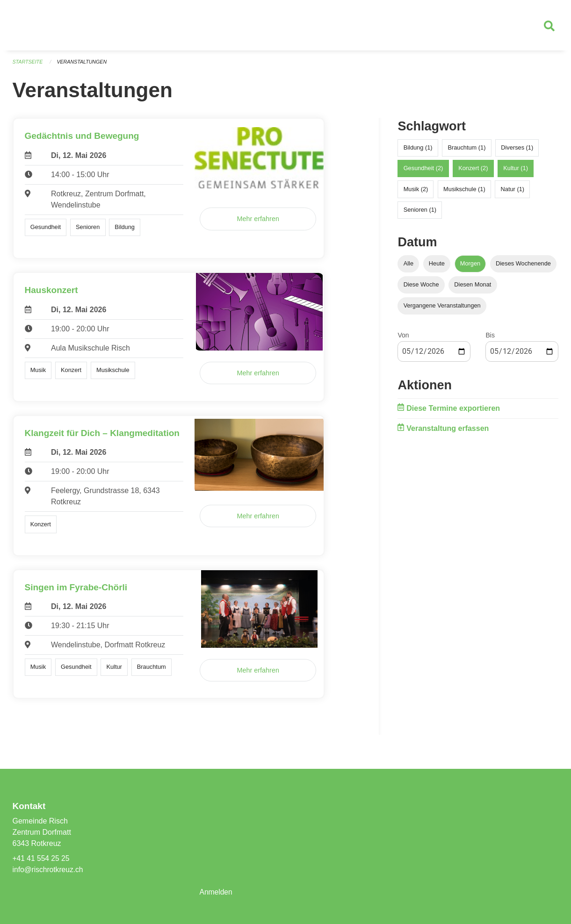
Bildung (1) (418, 151)
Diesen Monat (473, 288)
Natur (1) (513, 192)
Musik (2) (416, 192)
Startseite (28, 65)
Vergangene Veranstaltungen (442, 309)
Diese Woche (421, 288)
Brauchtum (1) (466, 151)
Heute (437, 267)
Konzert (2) (473, 172)
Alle (408, 267)
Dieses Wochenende (523, 267)
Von (403, 339)
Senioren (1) (420, 213)
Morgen (470, 267)
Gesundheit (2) (423, 172)
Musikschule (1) (464, 192)
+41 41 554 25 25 (42, 858)
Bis (490, 339)
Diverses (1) (517, 151)
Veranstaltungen (83, 65)
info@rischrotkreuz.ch (49, 870)
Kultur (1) (516, 172)
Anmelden (216, 892)
